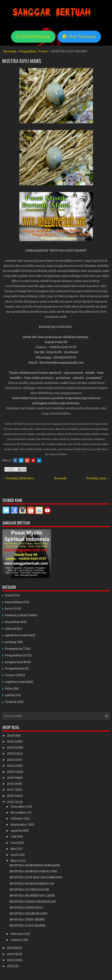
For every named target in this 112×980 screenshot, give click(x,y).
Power (43, 51)
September (19, 825)
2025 (11, 742)
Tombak (11, 702)
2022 (11, 760)
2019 (11, 778)
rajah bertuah (15, 682)
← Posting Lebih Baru (18, 478)
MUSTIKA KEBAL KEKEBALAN (33, 902)
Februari (17, 934)
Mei (14, 849)
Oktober (17, 819)
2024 (11, 748)
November (19, 813)
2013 (11, 954)
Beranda (10, 51)
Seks (9, 688)
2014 (11, 948)
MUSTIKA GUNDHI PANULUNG (33, 871)
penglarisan (14, 662)
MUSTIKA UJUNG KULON (29, 890)
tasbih (10, 695)
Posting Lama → (98, 478)
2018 (11, 784)
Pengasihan (28, 51)
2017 (11, 790)
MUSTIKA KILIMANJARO (29, 913)
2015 (11, 802)
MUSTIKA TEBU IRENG (27, 919)
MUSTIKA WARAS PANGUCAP (32, 884)
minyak (10, 629)
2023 (11, 754)
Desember (19, 807)
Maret (16, 861)
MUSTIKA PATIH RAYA (26, 907)
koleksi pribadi (16, 615)
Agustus (17, 830)
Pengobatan (14, 668)
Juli (14, 836)
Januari (17, 940)
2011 (11, 966)
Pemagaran (13, 649)
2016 (11, 796)
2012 (11, 960)
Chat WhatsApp (33, 37)
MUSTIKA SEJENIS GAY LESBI (32, 896)
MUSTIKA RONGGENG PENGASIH (35, 865)
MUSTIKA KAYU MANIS (22, 61)
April (15, 855)
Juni (14, 843)
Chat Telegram (79, 37)
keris (9, 608)
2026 (11, 736)
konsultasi (13, 622)
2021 (11, 766)
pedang (11, 642)
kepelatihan (14, 602)
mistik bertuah (16, 635)
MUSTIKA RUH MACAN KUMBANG (36, 877)
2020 (11, 772)
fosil (8, 595)
